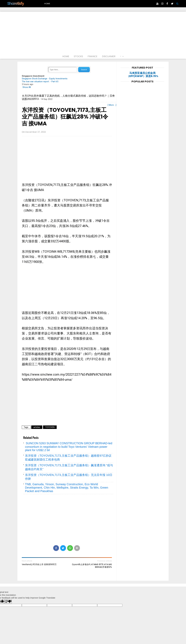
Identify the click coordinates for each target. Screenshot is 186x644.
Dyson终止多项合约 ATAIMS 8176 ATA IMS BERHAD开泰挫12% (92, 566)
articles (37, 427)
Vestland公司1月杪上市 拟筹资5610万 (39, 564)
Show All (27, 87)
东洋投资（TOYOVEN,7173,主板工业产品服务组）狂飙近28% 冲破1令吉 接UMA (65, 117)
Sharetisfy (16, 3)
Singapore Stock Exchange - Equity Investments (45, 79)
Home (47, 4)
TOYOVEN (50, 427)
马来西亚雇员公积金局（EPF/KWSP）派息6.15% (142, 75)
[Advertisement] (93, 32)
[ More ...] (112, 105)
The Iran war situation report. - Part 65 (40, 82)
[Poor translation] (8, 601)
